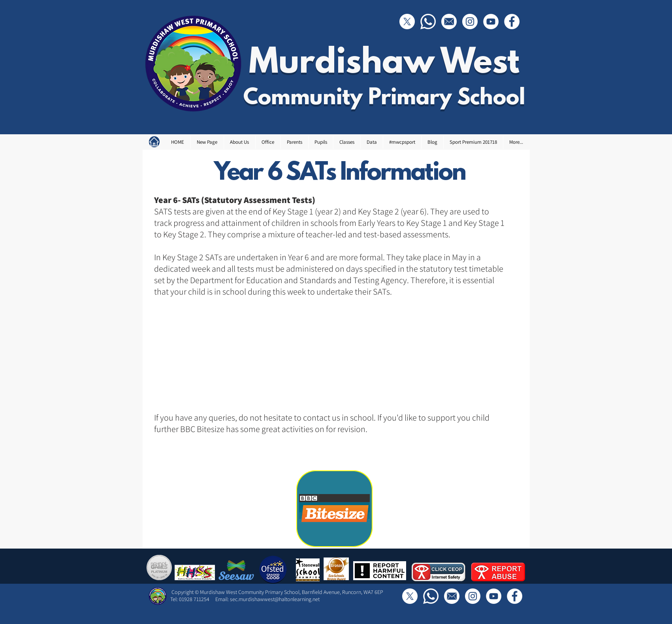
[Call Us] (428, 22)
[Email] (449, 22)
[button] (239, 142)
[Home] (154, 142)
